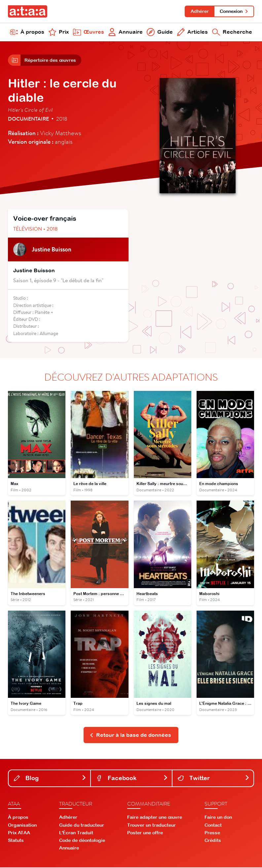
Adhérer (199, 11)
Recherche (232, 32)
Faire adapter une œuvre (155, 818)
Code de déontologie (82, 841)
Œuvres (89, 32)
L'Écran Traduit (76, 833)
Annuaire (125, 32)
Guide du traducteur (82, 826)
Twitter (214, 779)
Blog (50, 779)
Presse (212, 833)
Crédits (213, 841)
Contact (213, 826)
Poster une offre (145, 833)
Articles (193, 32)
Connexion (234, 11)
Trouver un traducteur (151, 826)
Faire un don (218, 818)
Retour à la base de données (130, 736)
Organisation (22, 826)
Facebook (132, 779)
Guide (160, 32)
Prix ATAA (19, 833)
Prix (58, 32)
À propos (27, 32)
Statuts (16, 841)
